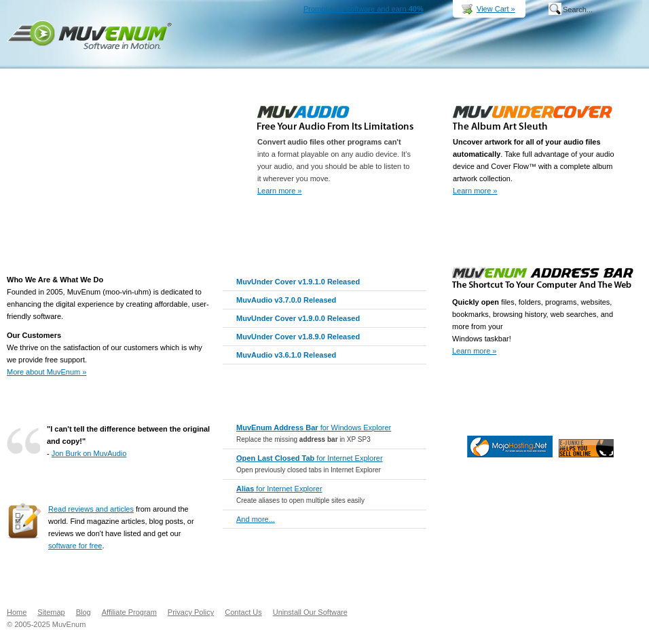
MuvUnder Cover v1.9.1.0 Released (298, 282)
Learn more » (279, 191)
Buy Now (468, 58)
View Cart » (496, 9)
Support (521, 58)
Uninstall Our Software (310, 612)
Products (348, 58)
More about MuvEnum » (47, 372)
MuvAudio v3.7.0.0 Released (286, 300)
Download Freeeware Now (600, 399)
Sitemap (51, 612)
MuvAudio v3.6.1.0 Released (286, 355)
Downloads (409, 58)
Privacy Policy (191, 612)
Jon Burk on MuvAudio (89, 453)
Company (615, 58)
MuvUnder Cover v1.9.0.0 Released (298, 318)
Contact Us (243, 612)
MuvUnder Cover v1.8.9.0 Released (298, 337)
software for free (75, 546)
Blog (84, 612)
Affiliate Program (129, 612)
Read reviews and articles (91, 509)
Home (295, 58)
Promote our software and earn (364, 9)
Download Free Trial (382, 224)
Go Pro (533, 399)
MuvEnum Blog (566, 58)
